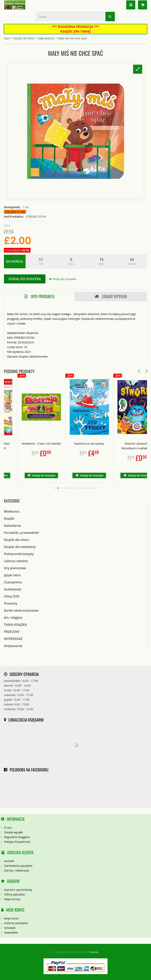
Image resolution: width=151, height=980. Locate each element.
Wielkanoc (12, 511)
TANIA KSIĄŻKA (15, 625)
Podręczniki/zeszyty (19, 554)
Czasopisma (13, 582)
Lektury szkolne (16, 561)
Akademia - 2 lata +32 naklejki (53, 444)
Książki (9, 518)
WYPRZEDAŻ (13, 639)
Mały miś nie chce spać (72, 38)
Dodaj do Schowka (64, 279)
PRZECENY (12, 632)
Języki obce (12, 575)
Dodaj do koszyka (25, 279)
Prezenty (11, 603)
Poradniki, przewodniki (21, 533)
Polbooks (94, 952)
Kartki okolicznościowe (21, 610)
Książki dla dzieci (24, 38)
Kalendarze (12, 526)
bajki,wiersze (46, 38)
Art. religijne (13, 618)
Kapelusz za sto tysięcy (100, 444)
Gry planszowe (15, 568)
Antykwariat (13, 646)
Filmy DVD (12, 596)
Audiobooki (13, 589)
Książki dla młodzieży (20, 547)
